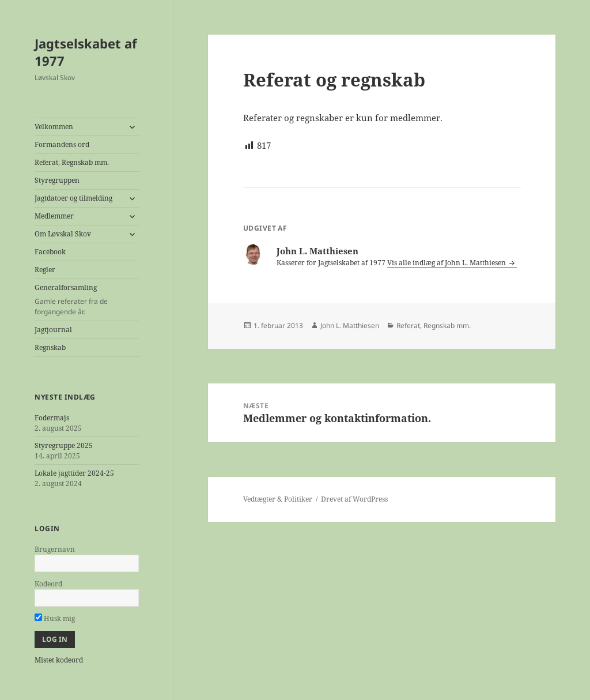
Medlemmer (54, 216)
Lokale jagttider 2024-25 (74, 473)
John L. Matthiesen (350, 325)
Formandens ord (62, 144)
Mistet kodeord (59, 660)
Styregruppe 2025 (64, 445)
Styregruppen (57, 180)
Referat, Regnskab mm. (72, 162)
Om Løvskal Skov (63, 234)
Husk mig (55, 618)
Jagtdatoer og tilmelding (73, 198)
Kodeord (48, 584)
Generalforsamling (87, 300)
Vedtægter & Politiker (278, 499)
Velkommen (54, 127)
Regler (45, 270)
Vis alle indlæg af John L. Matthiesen (447, 263)
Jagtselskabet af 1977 (86, 52)
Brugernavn (55, 549)
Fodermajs (52, 418)
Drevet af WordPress (354, 499)
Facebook (50, 252)
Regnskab (50, 347)
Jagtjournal (53, 330)
